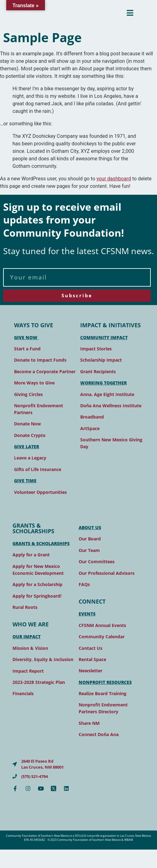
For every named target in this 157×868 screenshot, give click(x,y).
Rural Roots (25, 607)
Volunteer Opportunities (40, 492)
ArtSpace (90, 428)
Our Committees (97, 562)
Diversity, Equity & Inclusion (43, 659)
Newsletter (91, 671)
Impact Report (28, 671)
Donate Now (27, 424)
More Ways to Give (34, 383)
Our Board (90, 539)
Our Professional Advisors (107, 573)
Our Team (89, 550)
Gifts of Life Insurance (38, 469)
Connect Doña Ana (99, 734)
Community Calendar (102, 637)
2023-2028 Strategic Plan (39, 682)
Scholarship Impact (101, 360)
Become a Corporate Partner (45, 371)
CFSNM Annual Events (102, 625)
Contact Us (91, 648)
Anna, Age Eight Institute (107, 394)
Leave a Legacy (30, 458)
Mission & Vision (30, 648)
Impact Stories (96, 349)
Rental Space (92, 659)
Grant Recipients (98, 371)
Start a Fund (27, 349)
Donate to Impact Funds (40, 360)
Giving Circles (28, 394)
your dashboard (114, 179)
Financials (23, 693)
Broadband (92, 417)
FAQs (84, 584)
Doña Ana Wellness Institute (111, 406)
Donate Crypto (30, 435)
